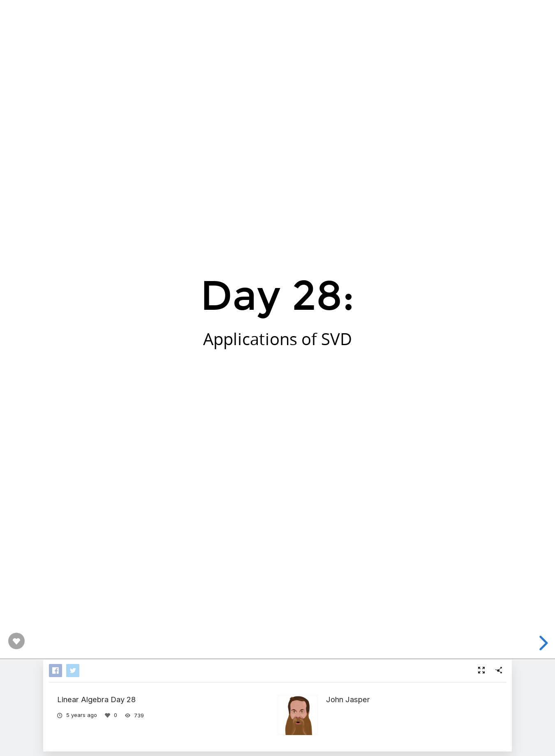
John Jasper (348, 699)
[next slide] (542, 643)
